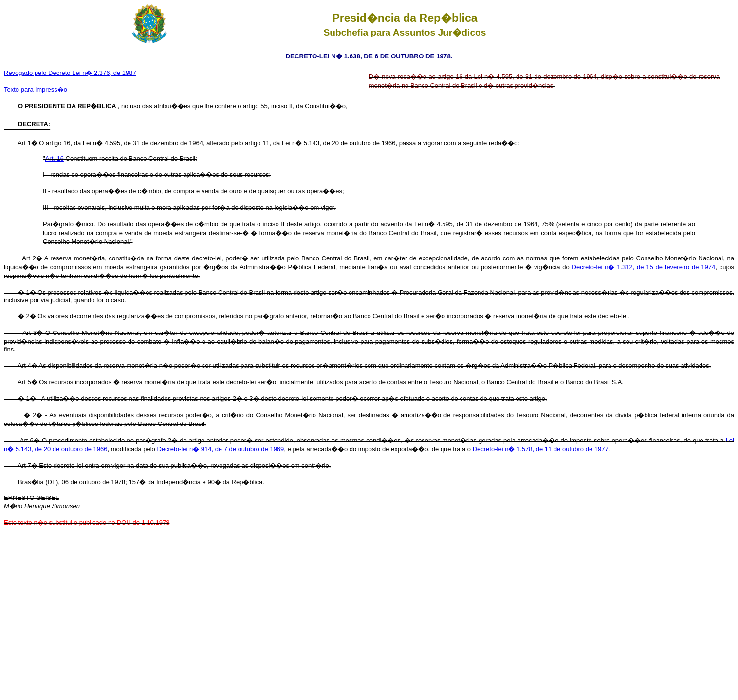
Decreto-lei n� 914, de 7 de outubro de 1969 (220, 449)
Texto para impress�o (36, 89)
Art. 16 (55, 158)
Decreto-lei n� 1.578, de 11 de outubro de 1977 (541, 449)
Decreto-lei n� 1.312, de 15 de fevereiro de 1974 (644, 267)
